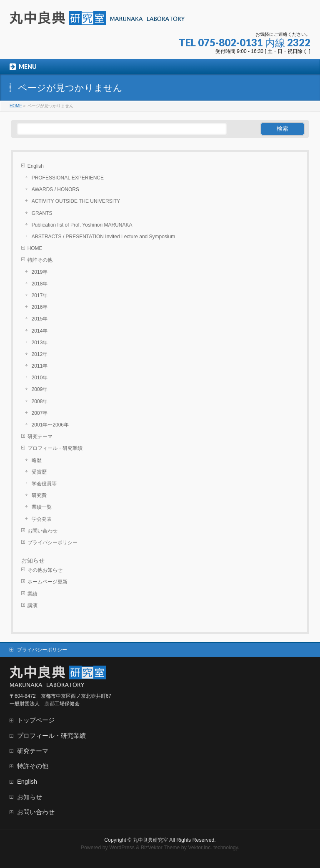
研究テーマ (40, 437)
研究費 (39, 495)
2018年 (40, 284)
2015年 (40, 319)
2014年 (40, 331)
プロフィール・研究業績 (55, 448)
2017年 (40, 295)
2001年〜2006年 (50, 425)
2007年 (40, 413)
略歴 (37, 460)
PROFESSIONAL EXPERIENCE (68, 178)
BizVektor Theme (160, 848)
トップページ (36, 720)
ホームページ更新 (47, 582)
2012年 (40, 354)
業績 (32, 594)
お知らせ (33, 560)
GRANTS (42, 213)
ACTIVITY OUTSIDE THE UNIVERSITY (76, 201)
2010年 (40, 378)
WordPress (122, 848)
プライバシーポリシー (52, 542)
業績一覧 (42, 507)
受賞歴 (39, 472)
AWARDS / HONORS (55, 189)
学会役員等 (44, 484)
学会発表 (42, 519)
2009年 (40, 389)
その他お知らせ (45, 570)
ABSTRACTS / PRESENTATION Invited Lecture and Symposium (104, 237)
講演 (32, 606)
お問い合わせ (42, 531)
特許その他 (40, 260)
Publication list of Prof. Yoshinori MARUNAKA (82, 225)
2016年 (40, 307)
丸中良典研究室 (150, 840)
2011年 (40, 366)
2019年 (40, 272)
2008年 (40, 401)
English (36, 166)
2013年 (40, 343)
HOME (35, 248)
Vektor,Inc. (200, 848)
